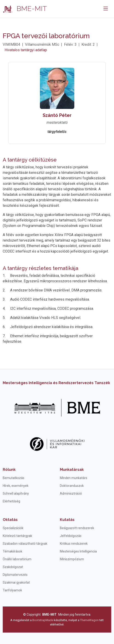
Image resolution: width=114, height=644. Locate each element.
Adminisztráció (71, 493)
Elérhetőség (11, 501)
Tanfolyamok (12, 590)
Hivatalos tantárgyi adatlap (26, 50)
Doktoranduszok (72, 486)
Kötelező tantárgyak (17, 536)
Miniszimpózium (72, 559)
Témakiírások (13, 551)
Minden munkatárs (74, 478)
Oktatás (10, 520)
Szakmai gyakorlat (16, 582)
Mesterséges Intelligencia (78, 551)
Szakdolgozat (13, 567)
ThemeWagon (90, 620)
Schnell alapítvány (16, 493)
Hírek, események (16, 486)
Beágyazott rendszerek (77, 528)
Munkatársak (72, 470)
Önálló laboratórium (17, 559)
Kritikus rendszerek (74, 544)
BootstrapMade (43, 620)
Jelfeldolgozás (71, 536)
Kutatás (67, 520)
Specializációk (13, 528)
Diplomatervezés (15, 575)
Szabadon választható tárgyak (25, 544)
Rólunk (9, 470)
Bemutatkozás (14, 478)
